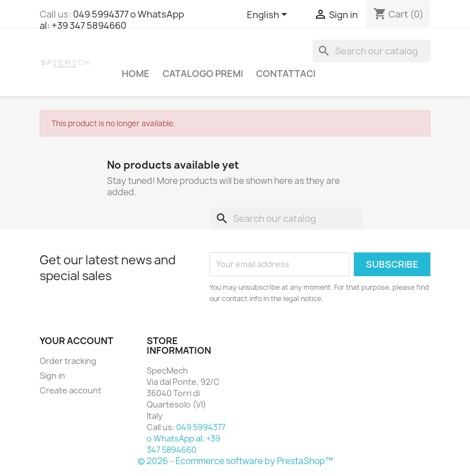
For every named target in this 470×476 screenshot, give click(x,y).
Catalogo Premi (203, 74)
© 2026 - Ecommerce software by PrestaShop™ (235, 461)
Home (136, 74)
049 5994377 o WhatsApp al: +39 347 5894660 (112, 20)
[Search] (371, 51)
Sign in (52, 376)
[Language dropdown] (269, 15)
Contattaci (286, 74)
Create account (70, 390)
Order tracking (68, 361)
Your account (76, 341)
